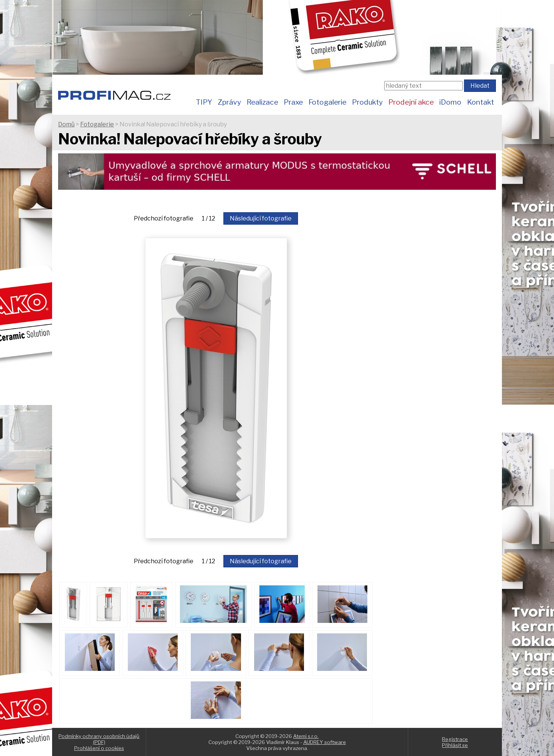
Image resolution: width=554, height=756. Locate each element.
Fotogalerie (327, 102)
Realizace (262, 102)
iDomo (450, 102)
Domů (66, 124)
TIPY (204, 102)
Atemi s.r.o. (306, 736)
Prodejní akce (411, 102)
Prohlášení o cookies (99, 748)
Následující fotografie (261, 218)
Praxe (293, 102)
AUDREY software (325, 742)
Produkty (367, 102)
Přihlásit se (455, 745)
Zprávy (229, 102)
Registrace (455, 739)
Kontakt (481, 102)
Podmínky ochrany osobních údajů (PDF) (99, 739)
